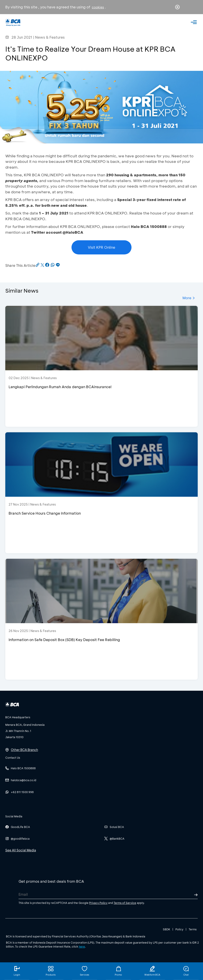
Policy (179, 929)
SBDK (166, 929)
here (82, 946)
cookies (98, 7)
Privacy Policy (98, 903)
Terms (193, 929)
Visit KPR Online (101, 247)
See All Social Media (21, 850)
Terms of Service (125, 903)
